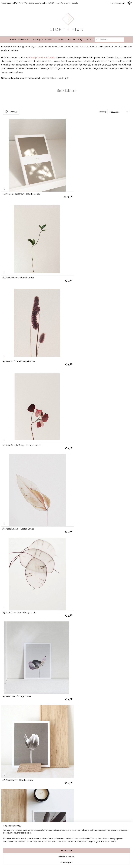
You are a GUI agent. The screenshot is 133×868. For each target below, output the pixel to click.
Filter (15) (11, 112)
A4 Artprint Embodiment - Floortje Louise (22, 563)
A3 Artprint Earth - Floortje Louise (19, 714)
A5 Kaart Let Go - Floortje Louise (18, 337)
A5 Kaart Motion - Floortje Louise (85, 186)
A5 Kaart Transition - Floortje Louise (86, 337)
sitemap (58, 863)
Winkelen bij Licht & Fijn (11, 736)
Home (13, 40)
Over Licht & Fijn (76, 40)
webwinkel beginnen (72, 863)
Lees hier (29, 818)
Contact (89, 40)
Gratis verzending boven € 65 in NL (44, 3)
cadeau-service (60, 824)
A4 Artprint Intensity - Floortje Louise (87, 639)
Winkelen (23, 40)
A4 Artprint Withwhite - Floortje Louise (87, 488)
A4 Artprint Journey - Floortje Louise (20, 639)
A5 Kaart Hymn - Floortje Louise (84, 412)
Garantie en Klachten (10, 745)
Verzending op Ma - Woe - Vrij (14, 3)
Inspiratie (62, 40)
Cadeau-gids (37, 40)
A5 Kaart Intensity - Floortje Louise (19, 488)
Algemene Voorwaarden (11, 742)
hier (36, 829)
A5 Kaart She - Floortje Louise (17, 412)
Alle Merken (51, 40)
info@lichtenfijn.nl (9, 768)
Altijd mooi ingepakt (69, 3)
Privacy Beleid (7, 748)
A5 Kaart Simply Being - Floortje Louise (88, 261)
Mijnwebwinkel (94, 863)
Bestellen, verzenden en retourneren (16, 739)
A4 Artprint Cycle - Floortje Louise (85, 563)
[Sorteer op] (119, 112)
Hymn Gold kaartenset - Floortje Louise (21, 186)
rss (63, 863)
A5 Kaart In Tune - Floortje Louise (19, 261)
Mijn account (118, 3)
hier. (40, 847)
